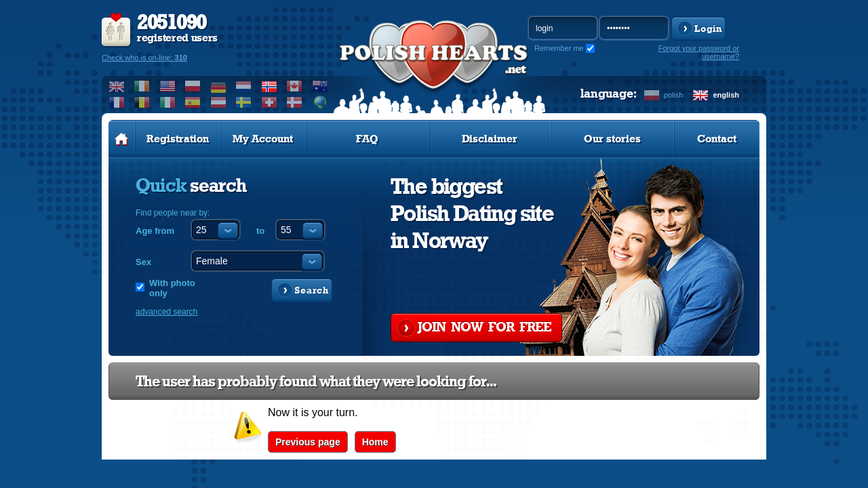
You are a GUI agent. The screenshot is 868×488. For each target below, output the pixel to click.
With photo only (172, 288)
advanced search (166, 312)
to (260, 231)
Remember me (559, 48)
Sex (143, 262)
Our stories (612, 139)
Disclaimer (490, 139)
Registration (178, 139)
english (726, 95)
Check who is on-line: (144, 58)
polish (674, 95)
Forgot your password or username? (699, 52)
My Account (263, 139)
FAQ (367, 139)
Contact (717, 139)
